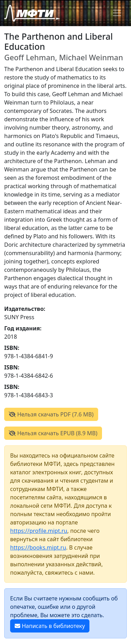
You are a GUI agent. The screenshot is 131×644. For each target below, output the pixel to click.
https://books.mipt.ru (38, 547)
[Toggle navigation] (117, 13)
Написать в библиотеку (50, 626)
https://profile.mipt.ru (39, 531)
